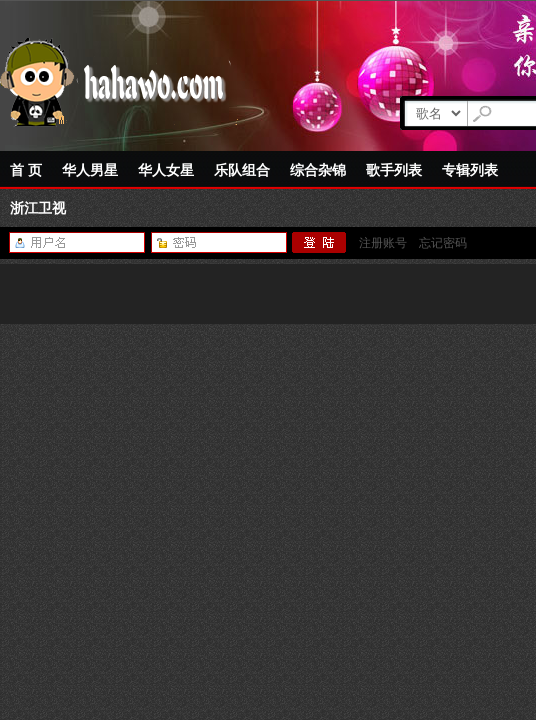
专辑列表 (470, 170)
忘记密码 (443, 243)
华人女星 (166, 170)
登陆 (319, 243)
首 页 (26, 170)
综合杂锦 (318, 170)
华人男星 (90, 170)
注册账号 (383, 243)
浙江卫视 (38, 208)
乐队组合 (242, 170)
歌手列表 (394, 170)
